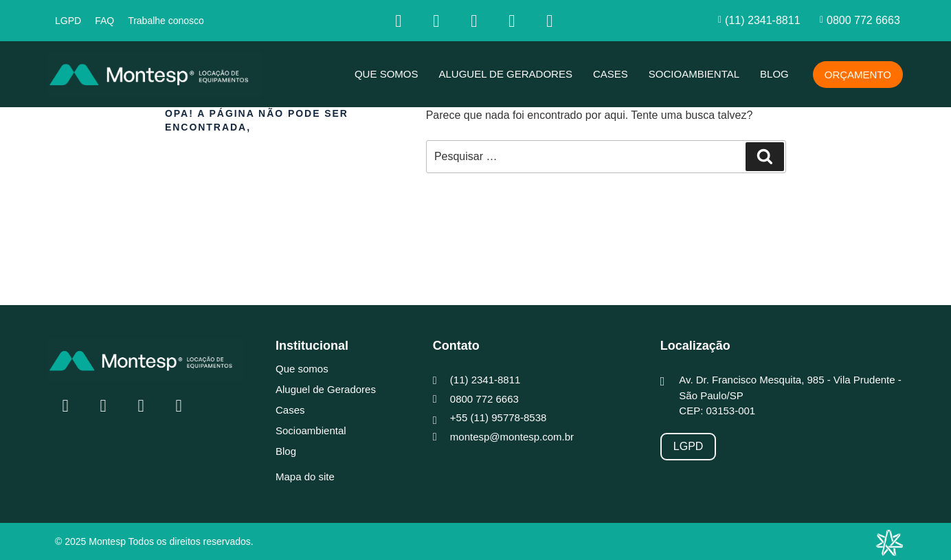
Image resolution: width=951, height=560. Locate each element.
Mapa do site (305, 477)
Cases (611, 74)
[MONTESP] (155, 74)
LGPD (68, 21)
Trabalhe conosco (166, 21)
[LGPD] (689, 447)
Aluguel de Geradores (505, 74)
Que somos (387, 74)
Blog (774, 74)
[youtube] (512, 21)
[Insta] (436, 21)
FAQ (104, 21)
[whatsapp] (550, 21)
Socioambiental (694, 74)
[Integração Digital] (889, 542)
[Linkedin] (474, 21)
